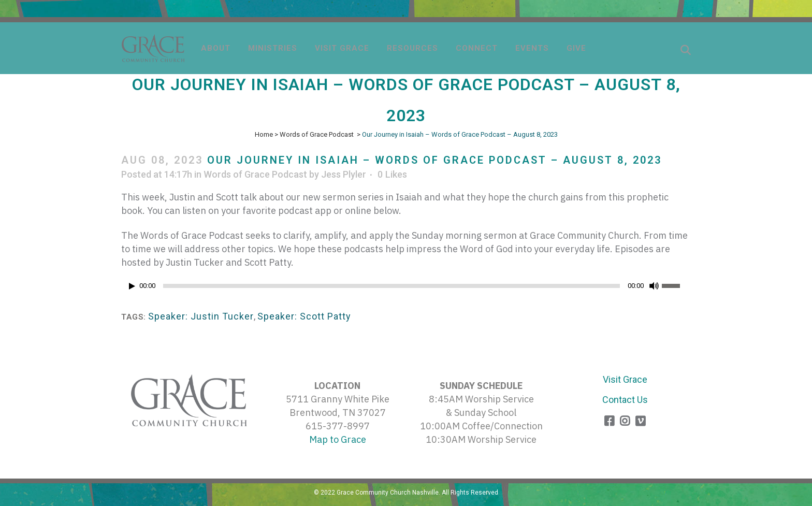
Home (264, 134)
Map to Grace (338, 439)
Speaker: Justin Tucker (201, 316)
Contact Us (625, 400)
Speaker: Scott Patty (304, 316)
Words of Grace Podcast (317, 134)
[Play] (132, 286)
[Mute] (654, 286)
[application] (406, 288)
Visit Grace (625, 379)
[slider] (392, 286)
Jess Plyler (344, 174)
